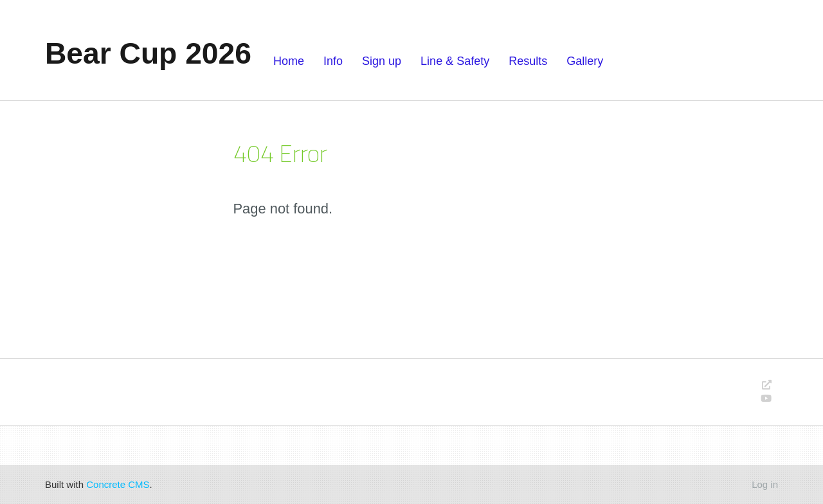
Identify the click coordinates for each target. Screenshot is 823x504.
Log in (765, 484)
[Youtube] (766, 398)
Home (289, 61)
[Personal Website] (767, 385)
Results (528, 61)
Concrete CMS (118, 484)
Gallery (585, 61)
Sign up (382, 61)
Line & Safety (455, 61)
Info (333, 61)
